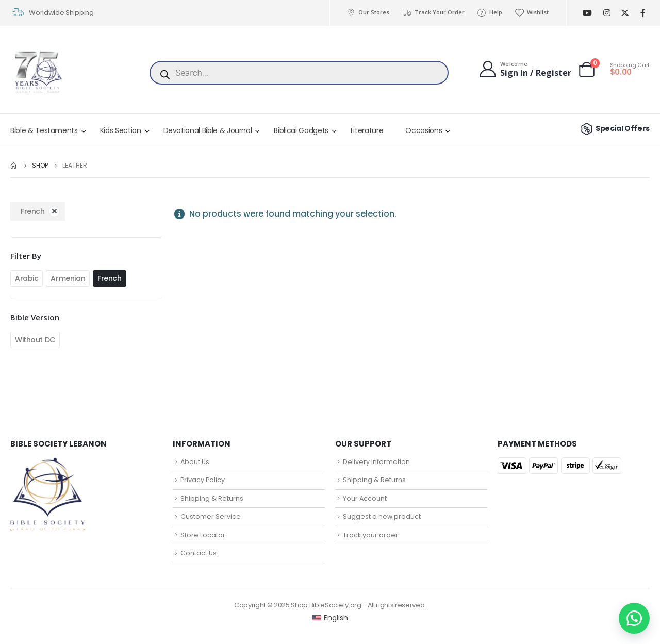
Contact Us (199, 553)
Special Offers (614, 128)
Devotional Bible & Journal (208, 130)
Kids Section (121, 130)
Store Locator (203, 535)
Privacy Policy (203, 480)
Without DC (35, 340)
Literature (367, 130)
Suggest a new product (382, 516)
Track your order (370, 535)
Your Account (365, 498)
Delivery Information (376, 462)
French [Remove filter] (32, 211)
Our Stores (368, 12)
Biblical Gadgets (301, 130)
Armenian (68, 278)
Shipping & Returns (212, 498)
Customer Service (211, 516)
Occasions (424, 130)
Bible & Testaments (44, 130)
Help (490, 12)
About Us (195, 462)
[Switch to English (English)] (330, 618)
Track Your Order (433, 12)
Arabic (27, 278)
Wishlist (532, 12)
